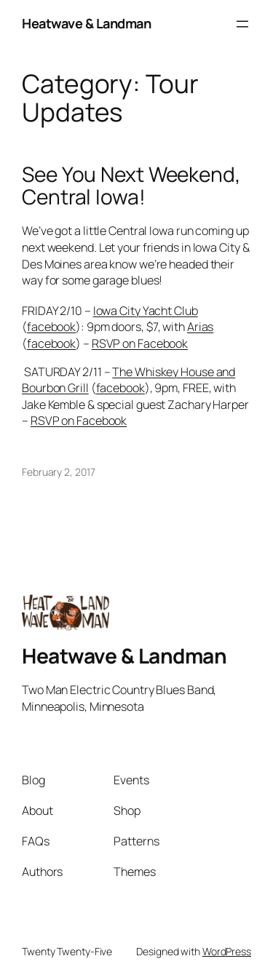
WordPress (227, 951)
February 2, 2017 (58, 472)
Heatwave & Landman (86, 23)
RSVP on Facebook (140, 343)
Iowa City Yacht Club (146, 311)
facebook (51, 327)
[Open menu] (242, 24)
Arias (201, 327)
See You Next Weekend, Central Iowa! (131, 186)
